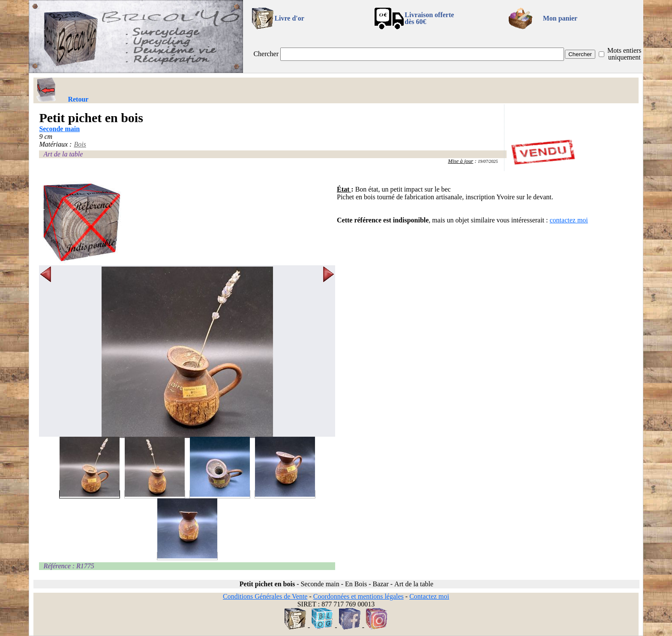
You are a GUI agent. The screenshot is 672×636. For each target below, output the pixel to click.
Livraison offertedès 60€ (429, 18)
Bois (80, 144)
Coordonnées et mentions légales (358, 596)
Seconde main (59, 129)
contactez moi (569, 220)
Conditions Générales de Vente (265, 596)
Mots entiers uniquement (624, 54)
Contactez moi (429, 596)
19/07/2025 (488, 161)
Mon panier (560, 18)
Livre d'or (289, 18)
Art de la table (63, 154)
